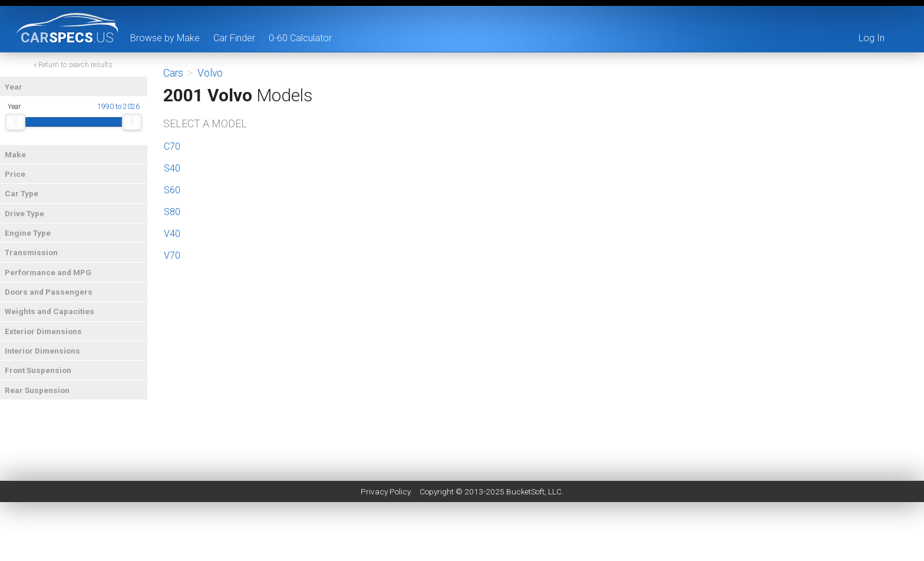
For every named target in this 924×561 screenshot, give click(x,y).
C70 (172, 146)
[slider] (15, 122)
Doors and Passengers (49, 292)
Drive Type (24, 213)
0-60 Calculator (300, 38)
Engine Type (28, 233)
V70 (172, 255)
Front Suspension (38, 370)
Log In (872, 38)
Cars (173, 73)
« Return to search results (73, 65)
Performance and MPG (48, 272)
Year (14, 87)
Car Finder (234, 38)
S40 (172, 168)
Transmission (31, 252)
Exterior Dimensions (43, 331)
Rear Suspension (37, 390)
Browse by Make (165, 38)
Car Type (22, 193)
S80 (172, 212)
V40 (172, 234)
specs (67, 37)
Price (15, 174)
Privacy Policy (386, 491)
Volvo (210, 73)
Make (15, 154)
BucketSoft (525, 491)
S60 (172, 190)
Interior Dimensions (42, 351)
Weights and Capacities (49, 311)
